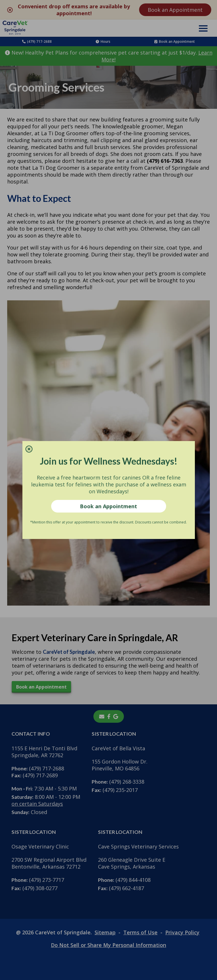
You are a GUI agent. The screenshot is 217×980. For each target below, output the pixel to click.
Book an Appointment (108, 506)
